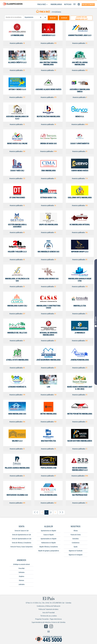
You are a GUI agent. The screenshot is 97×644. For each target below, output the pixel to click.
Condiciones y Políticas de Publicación (48, 606)
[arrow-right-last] (61, 512)
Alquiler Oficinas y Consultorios (49, 546)
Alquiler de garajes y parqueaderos (49, 550)
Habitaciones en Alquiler (48, 542)
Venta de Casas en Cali (22, 530)
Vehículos (22, 572)
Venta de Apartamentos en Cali (21, 534)
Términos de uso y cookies (49, 616)
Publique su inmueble (88, 5)
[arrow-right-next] (55, 512)
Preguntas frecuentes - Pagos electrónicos (48, 619)
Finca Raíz (42, 4)
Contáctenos (76, 542)
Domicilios (76, 538)
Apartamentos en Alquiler (48, 530)
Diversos (21, 580)
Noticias (68, 4)
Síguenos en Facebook (76, 550)
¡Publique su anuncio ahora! (21, 564)
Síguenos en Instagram (76, 554)
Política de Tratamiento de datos (48, 609)
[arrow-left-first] (36, 512)
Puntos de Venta (76, 534)
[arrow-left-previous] (42, 512)
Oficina (76, 530)
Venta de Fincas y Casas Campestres (21, 546)
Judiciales (22, 584)
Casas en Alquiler (49, 534)
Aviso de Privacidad (48, 612)
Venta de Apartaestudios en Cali (22, 538)
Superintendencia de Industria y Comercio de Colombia (48, 622)
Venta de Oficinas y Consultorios (22, 542)
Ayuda (76, 546)
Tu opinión (96, 322)
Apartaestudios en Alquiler (49, 538)
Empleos (22, 576)
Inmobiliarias (56, 4)
